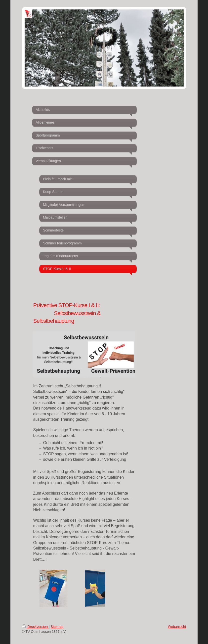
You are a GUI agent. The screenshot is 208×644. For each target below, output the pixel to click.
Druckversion (35, 627)
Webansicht (177, 627)
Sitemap (57, 627)
